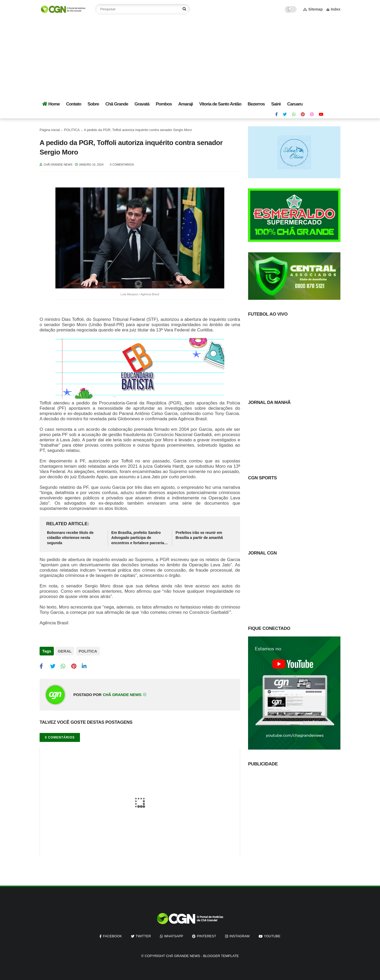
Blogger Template (221, 955)
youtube (272, 935)
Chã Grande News (183, 955)
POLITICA (72, 130)
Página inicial (50, 130)
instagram (239, 935)
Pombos (164, 104)
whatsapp (174, 935)
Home (51, 104)
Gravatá (142, 104)
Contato (73, 104)
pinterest (206, 935)
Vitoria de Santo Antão (220, 104)
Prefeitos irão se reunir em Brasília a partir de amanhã (199, 535)
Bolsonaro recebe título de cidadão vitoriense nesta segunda (70, 538)
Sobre (93, 104)
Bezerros (256, 104)
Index (333, 9)
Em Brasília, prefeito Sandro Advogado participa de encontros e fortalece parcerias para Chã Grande (139, 538)
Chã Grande (117, 104)
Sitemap (313, 9)
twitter (143, 935)
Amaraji (185, 104)
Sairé (276, 104)
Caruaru (295, 104)
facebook (112, 935)
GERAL (65, 651)
